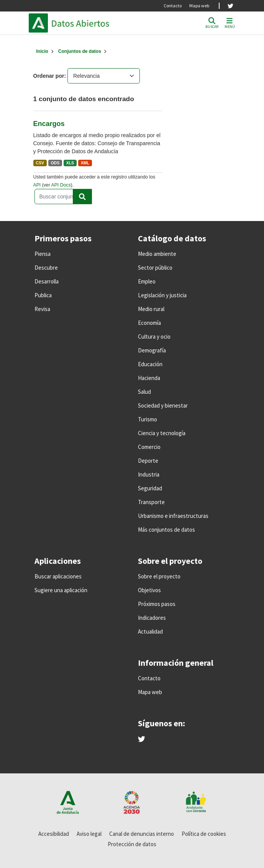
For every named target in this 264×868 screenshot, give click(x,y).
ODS (55, 163)
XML (85, 163)
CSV (40, 163)
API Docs (61, 185)
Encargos (49, 124)
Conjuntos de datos (80, 51)
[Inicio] (42, 51)
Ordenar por (49, 76)
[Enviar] (82, 197)
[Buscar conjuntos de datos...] (63, 197)
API (37, 185)
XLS (70, 163)
